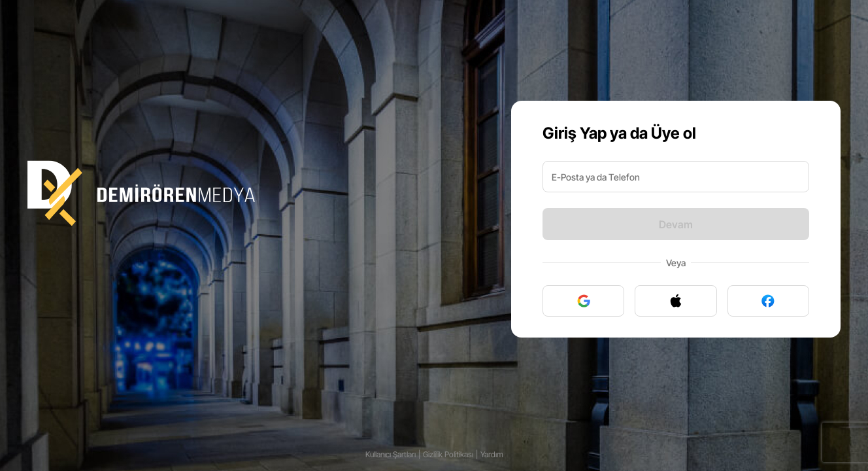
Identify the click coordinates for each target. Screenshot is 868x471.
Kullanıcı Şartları (391, 454)
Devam (676, 224)
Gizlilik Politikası (448, 454)
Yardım (492, 454)
